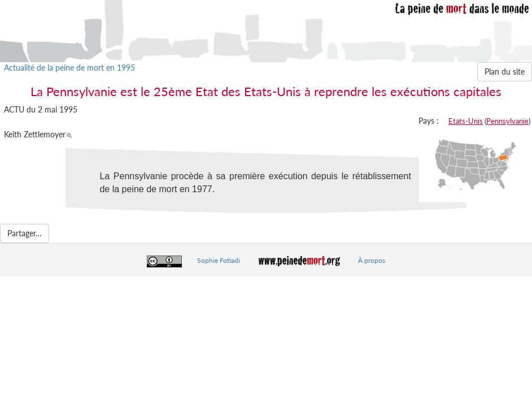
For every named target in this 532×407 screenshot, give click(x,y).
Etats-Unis (466, 121)
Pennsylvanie (507, 121)
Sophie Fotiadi (219, 260)
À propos (372, 260)
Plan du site (505, 72)
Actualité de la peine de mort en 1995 (69, 68)
